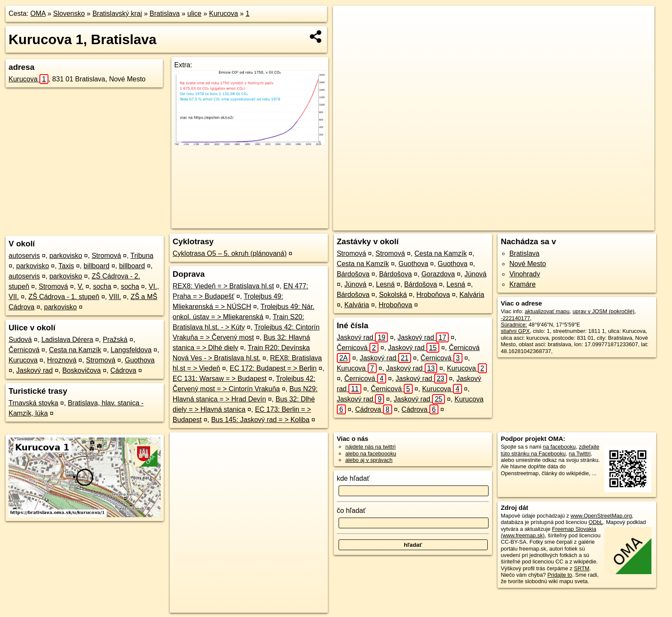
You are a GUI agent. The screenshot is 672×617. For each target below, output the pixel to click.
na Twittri (580, 454)
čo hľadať (351, 511)
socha (102, 286)
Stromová (106, 256)
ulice (194, 13)
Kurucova (224, 13)
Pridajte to (560, 575)
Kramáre (522, 284)
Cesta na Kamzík (75, 350)
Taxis (66, 266)
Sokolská (393, 295)
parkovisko (66, 256)
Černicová (24, 350)
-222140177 (515, 318)
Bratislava (165, 13)
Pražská (115, 340)
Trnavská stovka (33, 403)
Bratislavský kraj (117, 13)
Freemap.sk (539, 224)
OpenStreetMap (495, 224)
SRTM (582, 568)
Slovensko (69, 13)
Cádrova (123, 370)
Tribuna (142, 256)
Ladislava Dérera (67, 340)
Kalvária (472, 295)
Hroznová (62, 360)
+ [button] (348, 20)
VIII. (115, 297)
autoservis (24, 256)
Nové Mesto (527, 264)
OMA (38, 13)
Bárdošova (353, 274)
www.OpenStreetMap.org (601, 516)
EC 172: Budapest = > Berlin (273, 368)
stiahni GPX (515, 331)
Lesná (385, 284)
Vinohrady (525, 274)
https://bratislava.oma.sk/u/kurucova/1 (610, 224)
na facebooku (559, 447)
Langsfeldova (131, 350)
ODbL (595, 522)
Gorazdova (438, 274)
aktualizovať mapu (547, 311)
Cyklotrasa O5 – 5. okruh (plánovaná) (230, 253)
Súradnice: (514, 325)
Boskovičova (81, 370)
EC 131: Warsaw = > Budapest (220, 379)
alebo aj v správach (369, 460)
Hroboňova (433, 295)
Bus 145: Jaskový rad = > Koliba (260, 420)
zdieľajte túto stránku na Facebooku (550, 450)
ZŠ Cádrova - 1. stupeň (64, 297)
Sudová (20, 340)
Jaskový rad (34, 370)
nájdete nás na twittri (370, 447)
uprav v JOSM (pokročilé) (603, 311)
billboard (96, 266)
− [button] (348, 33)
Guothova (139, 360)
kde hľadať (353, 478)
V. (81, 286)
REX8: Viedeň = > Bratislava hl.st (223, 286)
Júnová (476, 274)
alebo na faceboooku (371, 454)
